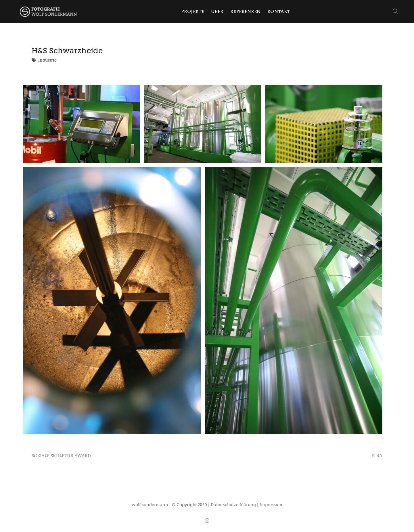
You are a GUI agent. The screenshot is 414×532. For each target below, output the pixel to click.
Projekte (193, 11)
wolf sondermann (150, 505)
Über (217, 11)
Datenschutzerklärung (233, 505)
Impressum (271, 505)
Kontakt (279, 11)
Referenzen (245, 11)
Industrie (47, 60)
